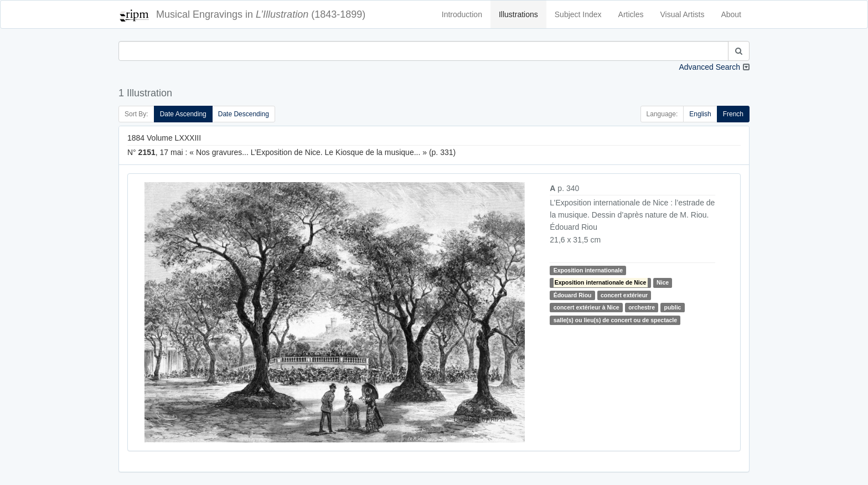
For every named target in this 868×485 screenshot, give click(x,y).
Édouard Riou (573, 295)
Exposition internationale (588, 270)
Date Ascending (183, 114)
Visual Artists (683, 14)
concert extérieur (624, 295)
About (731, 14)
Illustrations (518, 14)
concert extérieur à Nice (587, 307)
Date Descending (244, 114)
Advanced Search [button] (709, 67)
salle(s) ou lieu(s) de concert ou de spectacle (615, 320)
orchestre (642, 307)
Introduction (462, 14)
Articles (631, 14)
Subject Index (578, 14)
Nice (663, 282)
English (700, 114)
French (733, 114)
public (673, 307)
